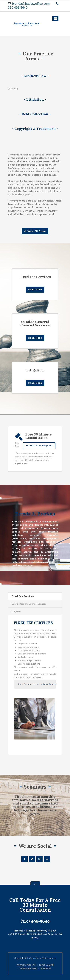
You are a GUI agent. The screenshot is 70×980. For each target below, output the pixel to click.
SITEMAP (46, 969)
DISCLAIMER (46, 965)
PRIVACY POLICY (26, 965)
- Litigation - (35, 99)
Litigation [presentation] (16, 611)
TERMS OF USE (28, 969)
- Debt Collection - (35, 114)
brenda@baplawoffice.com (31, 4)
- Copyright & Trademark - (35, 129)
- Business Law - (35, 76)
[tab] (35, 596)
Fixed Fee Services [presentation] (23, 596)
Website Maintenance (44, 958)
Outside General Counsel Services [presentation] (29, 604)
